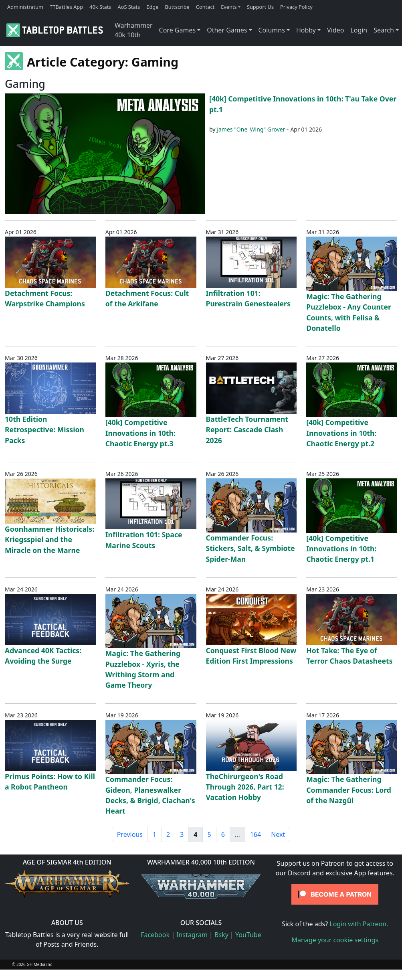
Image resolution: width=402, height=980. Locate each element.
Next (278, 834)
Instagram (192, 935)
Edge (152, 7)
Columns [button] (272, 30)
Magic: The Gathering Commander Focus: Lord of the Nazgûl (349, 790)
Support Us (260, 7)
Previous (130, 834)
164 (256, 834)
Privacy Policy (296, 7)
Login (359, 30)
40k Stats (100, 7)
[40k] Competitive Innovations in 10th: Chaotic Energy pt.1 (341, 549)
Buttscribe (177, 7)
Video (335, 30)
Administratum (25, 7)
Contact (205, 7)
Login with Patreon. (359, 924)
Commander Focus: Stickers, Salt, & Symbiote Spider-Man (250, 548)
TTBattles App (66, 7)
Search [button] (384, 30)
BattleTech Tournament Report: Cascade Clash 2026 (247, 430)
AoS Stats (129, 7)
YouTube (248, 935)
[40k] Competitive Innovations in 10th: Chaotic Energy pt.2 (341, 433)
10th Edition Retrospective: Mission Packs (44, 430)
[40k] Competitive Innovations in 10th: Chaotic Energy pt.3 (140, 433)
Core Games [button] (178, 30)
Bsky (221, 935)
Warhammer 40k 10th (134, 30)
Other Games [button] (227, 30)
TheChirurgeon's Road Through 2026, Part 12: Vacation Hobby (245, 787)
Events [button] (229, 7)
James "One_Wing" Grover (251, 129)
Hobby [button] (306, 30)
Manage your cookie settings (335, 940)
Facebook (155, 935)
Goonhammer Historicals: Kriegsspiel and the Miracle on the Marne (49, 540)
